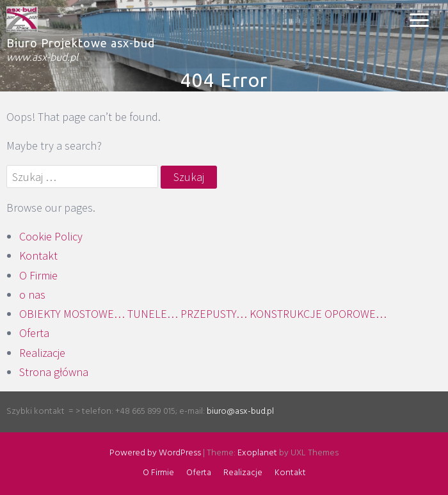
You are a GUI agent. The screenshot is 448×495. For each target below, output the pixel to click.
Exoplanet (257, 453)
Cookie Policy (51, 236)
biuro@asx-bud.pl (240, 412)
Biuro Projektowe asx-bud (81, 43)
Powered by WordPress (155, 453)
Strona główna (54, 372)
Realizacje (42, 353)
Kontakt (38, 255)
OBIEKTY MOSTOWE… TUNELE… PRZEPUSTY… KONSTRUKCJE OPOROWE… (203, 314)
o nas (32, 295)
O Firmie (38, 275)
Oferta (34, 333)
